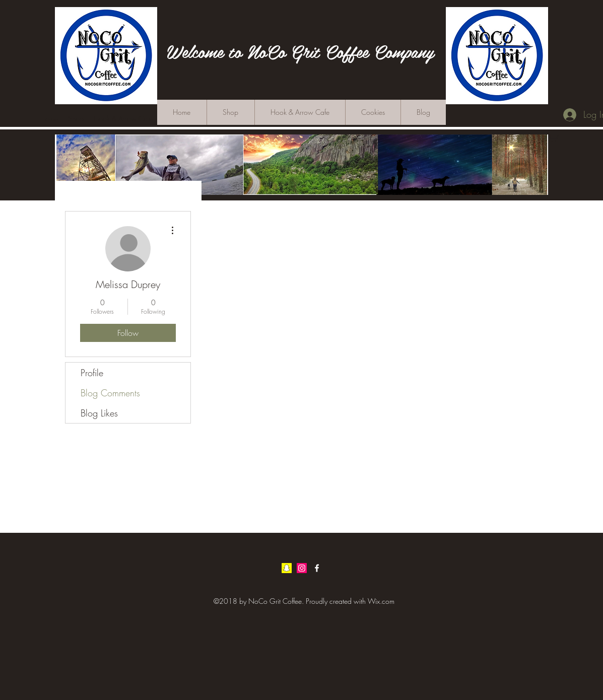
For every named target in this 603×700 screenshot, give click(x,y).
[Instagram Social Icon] (302, 568)
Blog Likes (99, 413)
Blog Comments (110, 393)
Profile (92, 373)
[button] (553, 136)
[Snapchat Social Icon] (287, 568)
